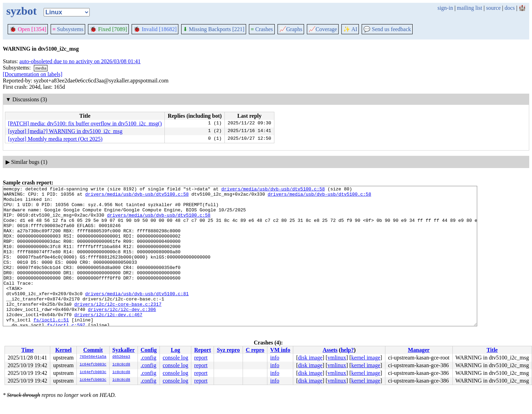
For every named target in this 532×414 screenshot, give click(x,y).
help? (347, 350)
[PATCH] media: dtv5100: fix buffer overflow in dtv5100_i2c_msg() (85, 124)
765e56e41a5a (93, 357)
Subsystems (68, 29)
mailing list (470, 8)
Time (27, 350)
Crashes (262, 29)
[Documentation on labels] (33, 74)
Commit (93, 350)
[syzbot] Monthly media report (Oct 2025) (55, 139)
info (275, 358)
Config (149, 350)
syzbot (21, 11)
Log (175, 350)
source (494, 8)
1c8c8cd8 (121, 365)
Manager (419, 350)
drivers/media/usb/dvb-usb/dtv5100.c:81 (137, 315)
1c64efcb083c (93, 365)
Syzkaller (124, 350)
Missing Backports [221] (214, 29)
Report (202, 350)
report (201, 358)
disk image (310, 358)
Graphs (291, 29)
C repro (255, 350)
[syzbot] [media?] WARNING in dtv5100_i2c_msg (65, 131)
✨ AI (350, 29)
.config (149, 358)
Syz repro (228, 350)
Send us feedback (387, 29)
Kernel (63, 350)
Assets (330, 350)
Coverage (323, 29)
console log (175, 358)
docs (509, 8)
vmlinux (337, 358)
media (41, 68)
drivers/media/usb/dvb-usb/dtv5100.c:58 (273, 190)
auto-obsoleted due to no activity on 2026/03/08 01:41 (80, 61)
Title (492, 350)
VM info (280, 350)
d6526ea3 (121, 357)
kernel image (366, 358)
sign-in (445, 8)
